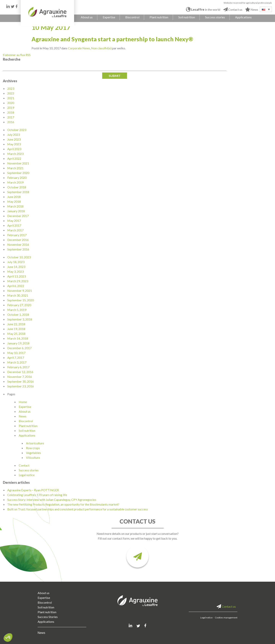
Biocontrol (26, 421)
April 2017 (14, 225)
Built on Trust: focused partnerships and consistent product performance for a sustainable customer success (78, 509)
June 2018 (14, 197)
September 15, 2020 (21, 300)
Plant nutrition (28, 426)
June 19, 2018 (16, 329)
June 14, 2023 (16, 267)
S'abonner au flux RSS (17, 55)
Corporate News (79, 48)
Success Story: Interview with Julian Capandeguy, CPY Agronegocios (52, 500)
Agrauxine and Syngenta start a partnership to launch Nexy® (112, 39)
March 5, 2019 (17, 310)
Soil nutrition (27, 431)
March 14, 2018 (18, 338)
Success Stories (48, 617)
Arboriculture (35, 443)
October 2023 (17, 130)
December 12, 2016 (20, 372)
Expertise (25, 407)
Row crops (33, 448)
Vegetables (33, 453)
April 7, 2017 (16, 357)
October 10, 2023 (19, 257)
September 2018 (18, 192)
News (23, 416)
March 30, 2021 (18, 295)
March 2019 (15, 182)
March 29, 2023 (18, 281)
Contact (24, 465)
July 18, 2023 (16, 262)
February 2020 (17, 178)
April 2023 (14, 149)
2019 (11, 108)
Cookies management (226, 618)
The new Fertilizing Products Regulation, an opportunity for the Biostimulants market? (63, 504)
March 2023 (15, 154)
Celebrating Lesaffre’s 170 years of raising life (37, 495)
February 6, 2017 (18, 367)
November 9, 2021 (20, 291)
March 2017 (15, 230)
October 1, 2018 (18, 314)
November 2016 (18, 244)
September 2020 (18, 173)
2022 (11, 93)
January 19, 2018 (18, 343)
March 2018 (15, 206)
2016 (11, 122)
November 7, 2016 (20, 377)
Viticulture (33, 457)
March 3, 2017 (17, 362)
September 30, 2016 (21, 381)
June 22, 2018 (16, 324)
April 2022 (14, 158)
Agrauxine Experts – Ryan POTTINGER (33, 490)
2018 (11, 112)
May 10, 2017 (16, 353)
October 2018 (17, 187)
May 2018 (14, 201)
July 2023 (14, 135)
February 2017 (17, 235)
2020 (11, 103)
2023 (11, 88)
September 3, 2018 (20, 319)
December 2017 (18, 216)
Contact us (226, 606)
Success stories (29, 470)
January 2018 (16, 211)
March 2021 (15, 168)
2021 (11, 98)
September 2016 (18, 249)
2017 (11, 117)
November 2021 (18, 163)
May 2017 (14, 221)
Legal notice (27, 475)
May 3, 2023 (15, 271)
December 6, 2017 (19, 348)
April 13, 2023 (17, 276)
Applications (27, 435)
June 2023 (14, 139)
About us (25, 411)
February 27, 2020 (19, 305)
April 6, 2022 (16, 286)
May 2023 (14, 144)
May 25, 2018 (16, 334)
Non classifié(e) (101, 48)
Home (23, 402)
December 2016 (18, 240)
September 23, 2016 (21, 386)
